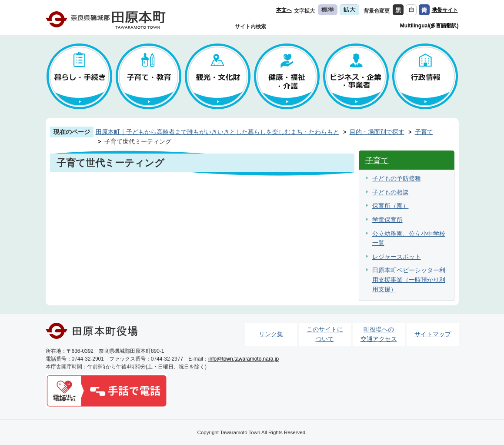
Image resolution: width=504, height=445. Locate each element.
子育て (424, 132)
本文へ (284, 10)
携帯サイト (445, 10)
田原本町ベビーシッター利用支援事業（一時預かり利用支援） (409, 279)
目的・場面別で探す (377, 132)
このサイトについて (325, 334)
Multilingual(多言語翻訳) (429, 26)
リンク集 (271, 334)
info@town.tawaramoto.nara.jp (244, 359)
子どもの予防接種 (397, 178)
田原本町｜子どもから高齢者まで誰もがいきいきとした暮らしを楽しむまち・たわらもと (217, 132)
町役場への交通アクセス (379, 334)
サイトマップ (433, 334)
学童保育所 (387, 220)
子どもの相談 (391, 192)
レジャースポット (397, 257)
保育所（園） (391, 206)
